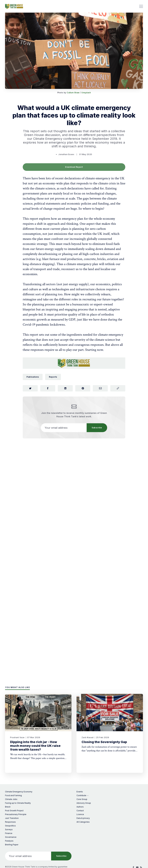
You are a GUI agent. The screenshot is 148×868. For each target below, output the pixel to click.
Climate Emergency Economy (19, 792)
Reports (53, 377)
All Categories (83, 822)
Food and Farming (13, 795)
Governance (11, 837)
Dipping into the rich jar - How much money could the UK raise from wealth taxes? (35, 746)
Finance (9, 833)
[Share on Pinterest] (83, 388)
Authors (80, 807)
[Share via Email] (100, 388)
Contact (80, 811)
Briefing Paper (12, 845)
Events (80, 792)
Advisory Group (84, 803)
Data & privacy (83, 818)
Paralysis (9, 841)
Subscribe (97, 428)
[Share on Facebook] (48, 388)
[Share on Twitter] (30, 388)
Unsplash (86, 93)
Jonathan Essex (66, 154)
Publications (33, 377)
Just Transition (12, 818)
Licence (80, 814)
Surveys (9, 829)
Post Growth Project (14, 811)
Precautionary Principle (16, 814)
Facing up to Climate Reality (18, 803)
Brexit (8, 807)
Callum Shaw (73, 93)
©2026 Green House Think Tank (20, 867)
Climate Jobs (11, 799)
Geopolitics (10, 826)
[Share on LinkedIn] (65, 388)
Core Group (82, 799)
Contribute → (83, 795)
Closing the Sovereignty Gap (104, 742)
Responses (10, 822)
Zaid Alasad (88, 737)
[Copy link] (118, 388)
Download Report (74, 167)
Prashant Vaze (17, 737)
